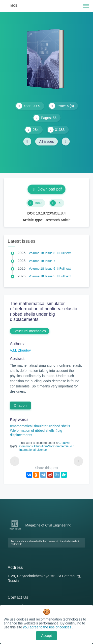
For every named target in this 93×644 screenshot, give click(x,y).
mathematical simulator (30, 426)
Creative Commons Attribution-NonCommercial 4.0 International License (47, 446)
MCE (14, 6)
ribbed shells (60, 426)
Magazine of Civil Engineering (48, 525)
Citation (20, 405)
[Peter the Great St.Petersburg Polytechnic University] (15, 530)
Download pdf (46, 189)
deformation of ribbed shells (33, 430)
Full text (64, 253)
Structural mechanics (30, 331)
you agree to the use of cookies (48, 627)
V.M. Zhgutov (20, 350)
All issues (46, 142)
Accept (46, 636)
